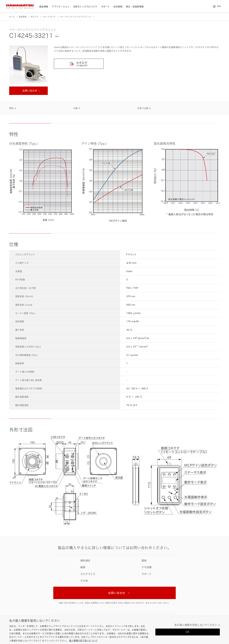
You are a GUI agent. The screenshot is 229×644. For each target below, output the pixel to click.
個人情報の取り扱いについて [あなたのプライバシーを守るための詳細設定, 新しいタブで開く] (83, 641)
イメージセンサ (49, 17)
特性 (11, 108)
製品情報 (23, 17)
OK (188, 632)
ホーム (12, 17)
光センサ (34, 17)
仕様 (76, 108)
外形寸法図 (143, 108)
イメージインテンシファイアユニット (76, 17)
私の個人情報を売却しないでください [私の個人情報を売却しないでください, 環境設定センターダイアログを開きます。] (196, 625)
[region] (114, 630)
